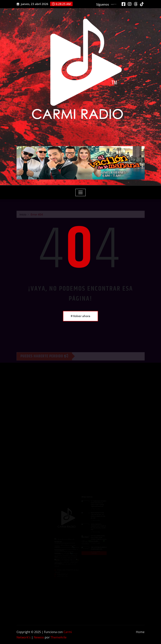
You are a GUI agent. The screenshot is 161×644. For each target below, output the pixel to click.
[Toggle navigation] (80, 192)
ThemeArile (58, 637)
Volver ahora (80, 316)
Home (140, 632)
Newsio (39, 637)
